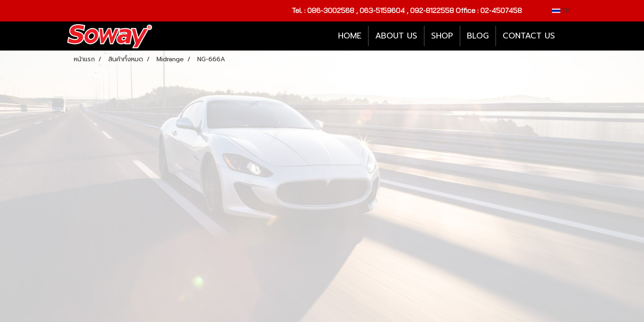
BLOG (478, 36)
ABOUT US (396, 36)
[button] (570, 36)
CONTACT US (529, 36)
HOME (350, 36)
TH (561, 11)
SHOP (442, 36)
